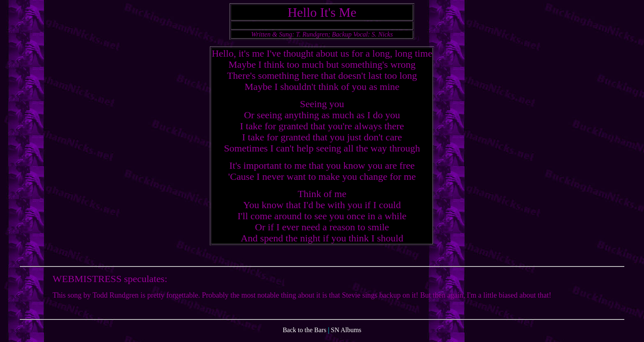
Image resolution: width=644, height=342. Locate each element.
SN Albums (346, 335)
